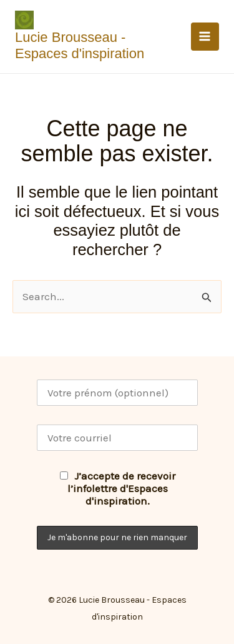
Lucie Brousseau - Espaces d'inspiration (80, 45)
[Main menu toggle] (205, 37)
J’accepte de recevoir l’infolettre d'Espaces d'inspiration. (118, 488)
